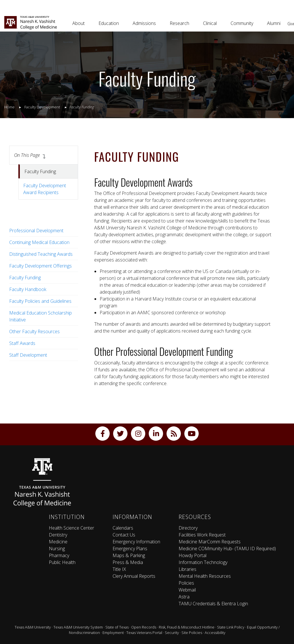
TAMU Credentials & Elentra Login (213, 604)
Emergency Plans (130, 549)
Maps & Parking (129, 555)
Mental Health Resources (205, 576)
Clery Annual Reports (134, 576)
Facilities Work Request (202, 535)
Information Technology (203, 562)
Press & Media (128, 562)
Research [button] (179, 23)
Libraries (187, 569)
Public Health (62, 562)
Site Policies (192, 633)
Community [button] (242, 23)
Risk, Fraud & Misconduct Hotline (187, 627)
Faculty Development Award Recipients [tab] (45, 189)
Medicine (58, 542)
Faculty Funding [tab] (40, 171)
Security (172, 633)
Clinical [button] (210, 23)
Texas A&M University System (78, 627)
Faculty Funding (25, 278)
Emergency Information (136, 542)
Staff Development (28, 355)
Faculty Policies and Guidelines (40, 301)
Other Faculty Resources (34, 331)
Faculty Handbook (28, 289)
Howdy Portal (193, 555)
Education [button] (109, 23)
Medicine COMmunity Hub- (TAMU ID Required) (227, 549)
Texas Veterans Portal (144, 633)
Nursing (57, 549)
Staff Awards (22, 343)
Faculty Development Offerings (40, 266)
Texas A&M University (33, 627)
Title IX (119, 569)
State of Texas (117, 627)
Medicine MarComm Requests (210, 542)
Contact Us (124, 535)
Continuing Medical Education (39, 242)
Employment (113, 633)
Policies (186, 583)
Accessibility (215, 633)
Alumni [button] (274, 23)
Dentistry (58, 535)
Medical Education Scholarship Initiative (40, 316)
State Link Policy (231, 627)
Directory (188, 528)
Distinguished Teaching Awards (41, 254)
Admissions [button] (144, 23)
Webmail (187, 590)
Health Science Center (71, 528)
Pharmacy (59, 555)
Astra (184, 597)
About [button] (79, 23)
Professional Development (36, 231)
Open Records (144, 627)
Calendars (123, 528)
